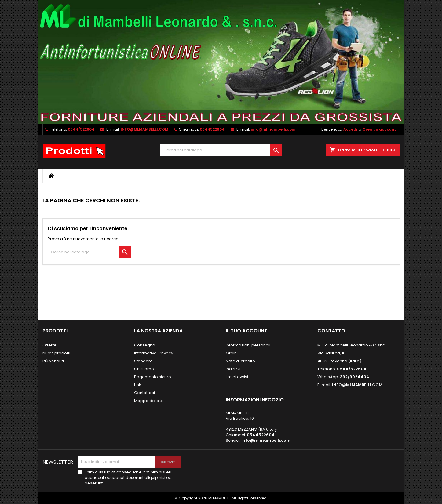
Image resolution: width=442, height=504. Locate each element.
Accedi (350, 129)
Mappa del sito (149, 401)
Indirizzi (233, 369)
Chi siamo (144, 369)
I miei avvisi (237, 377)
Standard (143, 361)
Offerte (49, 345)
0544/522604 (81, 129)
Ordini (232, 353)
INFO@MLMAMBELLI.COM (144, 129)
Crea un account (379, 129)
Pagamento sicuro (153, 377)
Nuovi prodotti (56, 353)
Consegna (145, 345)
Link (138, 385)
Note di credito (240, 361)
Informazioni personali (248, 345)
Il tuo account (247, 331)
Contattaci (144, 393)
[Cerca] (221, 150)
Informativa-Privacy (154, 353)
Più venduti (53, 361)
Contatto (331, 331)
